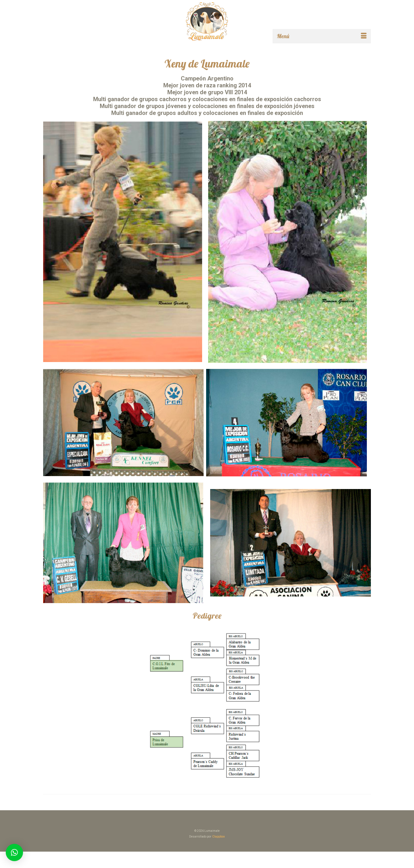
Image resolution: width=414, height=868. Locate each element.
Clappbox (218, 837)
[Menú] (322, 36)
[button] (14, 852)
